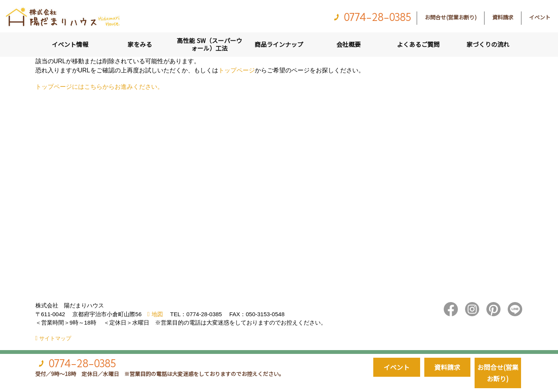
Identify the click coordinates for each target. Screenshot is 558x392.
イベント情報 (70, 44)
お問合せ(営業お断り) (451, 17)
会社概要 (349, 44)
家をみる (140, 44)
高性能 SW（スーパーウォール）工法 (209, 44)
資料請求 (503, 17)
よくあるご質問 (418, 44)
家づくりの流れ (488, 44)
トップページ (237, 70)
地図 (157, 314)
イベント (540, 17)
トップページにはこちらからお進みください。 (99, 87)
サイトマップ (55, 338)
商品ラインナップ (279, 44)
